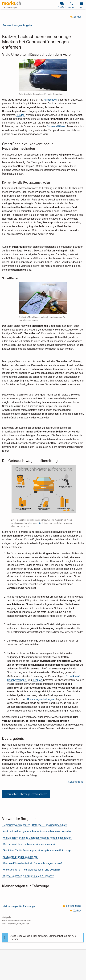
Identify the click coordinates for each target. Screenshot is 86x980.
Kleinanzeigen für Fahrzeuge (19, 906)
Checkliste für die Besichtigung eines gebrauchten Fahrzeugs (37, 851)
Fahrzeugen (50, 100)
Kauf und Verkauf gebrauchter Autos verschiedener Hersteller (37, 831)
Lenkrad (38, 680)
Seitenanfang (76, 782)
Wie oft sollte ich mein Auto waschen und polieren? (31, 870)
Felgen (21, 115)
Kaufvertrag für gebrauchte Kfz (20, 857)
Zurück (77, 17)
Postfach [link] (62, 7)
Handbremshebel (17, 680)
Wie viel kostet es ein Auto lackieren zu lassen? (29, 844)
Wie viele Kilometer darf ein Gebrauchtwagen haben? (32, 863)
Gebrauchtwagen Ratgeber (18, 25)
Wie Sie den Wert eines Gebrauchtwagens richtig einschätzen (37, 838)
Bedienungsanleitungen (41, 699)
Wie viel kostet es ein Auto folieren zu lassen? (28, 876)
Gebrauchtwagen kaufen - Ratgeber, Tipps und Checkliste (35, 825)
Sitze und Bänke (56, 126)
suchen (72, 7)
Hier (40, 523)
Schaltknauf (73, 676)
